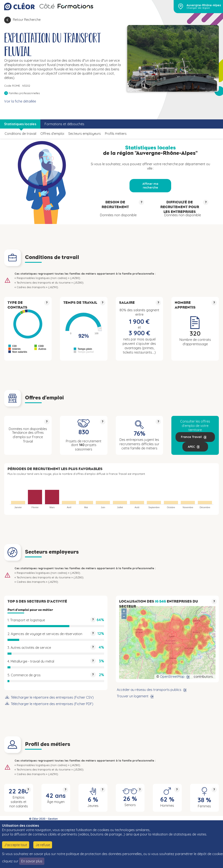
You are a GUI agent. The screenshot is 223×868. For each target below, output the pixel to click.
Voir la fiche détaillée (20, 101)
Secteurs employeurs (85, 134)
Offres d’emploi (52, 134)
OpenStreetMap (172, 677)
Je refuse (43, 845)
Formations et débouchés (64, 124)
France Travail (191, 437)
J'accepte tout (16, 845)
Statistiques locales (20, 124)
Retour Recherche (27, 20)
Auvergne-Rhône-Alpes (204, 5)
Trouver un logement (133, 696)
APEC (191, 447)
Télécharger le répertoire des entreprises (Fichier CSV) (52, 697)
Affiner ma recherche (150, 186)
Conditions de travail (20, 134)
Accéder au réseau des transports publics (149, 690)
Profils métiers (116, 134)
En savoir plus (32, 861)
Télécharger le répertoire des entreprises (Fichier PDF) (52, 704)
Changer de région (198, 8)
